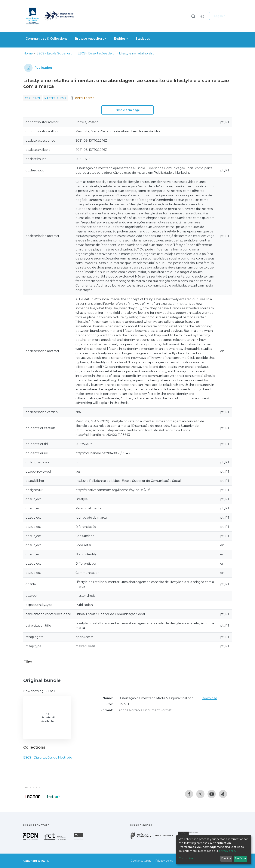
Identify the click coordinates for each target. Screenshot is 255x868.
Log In (218, 16)
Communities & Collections (46, 39)
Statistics (143, 39)
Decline (226, 858)
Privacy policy (164, 861)
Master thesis (55, 98)
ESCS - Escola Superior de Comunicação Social (55, 53)
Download (209, 698)
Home (28, 53)
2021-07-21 (33, 98)
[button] (203, 16)
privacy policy (228, 851)
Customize (186, 858)
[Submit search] (193, 16)
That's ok (240, 858)
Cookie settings (141, 861)
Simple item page (128, 110)
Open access (85, 98)
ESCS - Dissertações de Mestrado (97, 53)
